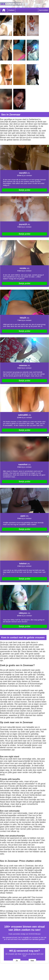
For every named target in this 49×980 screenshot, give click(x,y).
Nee (32, 961)
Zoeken (11, 10)
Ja (17, 961)
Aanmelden (44, 10)
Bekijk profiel (24, 190)
